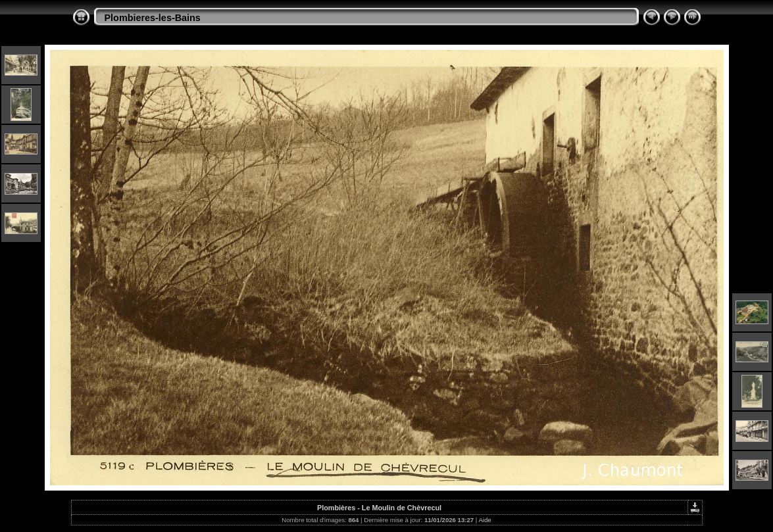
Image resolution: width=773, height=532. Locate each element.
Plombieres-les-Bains (153, 18)
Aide (485, 520)
